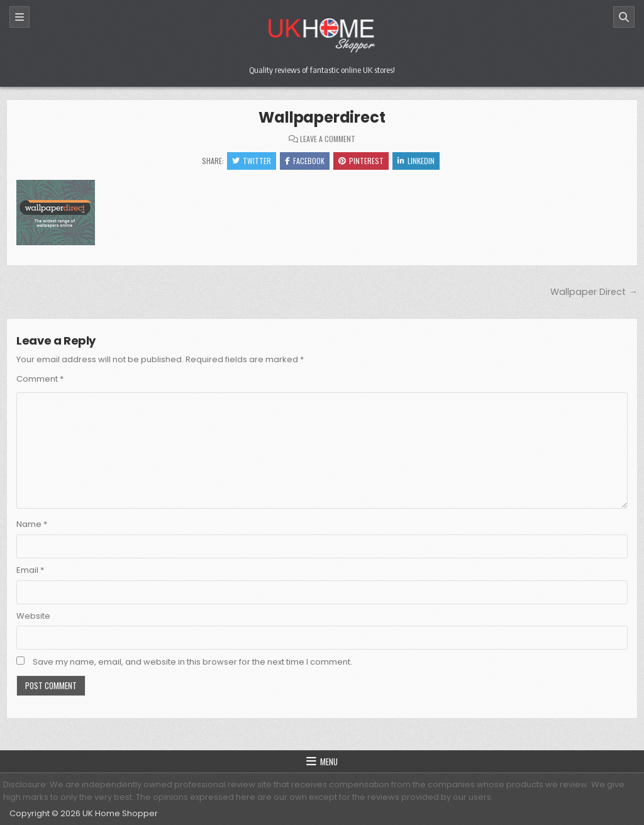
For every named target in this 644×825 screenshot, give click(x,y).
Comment (40, 379)
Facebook (305, 161)
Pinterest (361, 161)
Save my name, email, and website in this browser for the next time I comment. (192, 662)
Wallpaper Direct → (594, 292)
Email (30, 570)
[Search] (624, 17)
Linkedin (416, 161)
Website (33, 616)
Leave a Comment (328, 139)
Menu (329, 761)
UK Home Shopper (120, 813)
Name (32, 524)
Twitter (252, 161)
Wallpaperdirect (322, 117)
